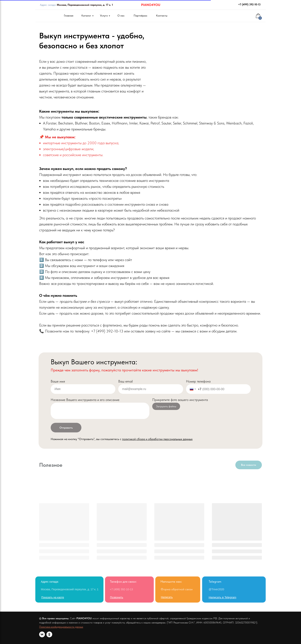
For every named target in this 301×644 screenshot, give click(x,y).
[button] (167, 597)
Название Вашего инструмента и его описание (85, 400)
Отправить (66, 428)
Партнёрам (140, 16)
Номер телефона (198, 381)
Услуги (104, 16)
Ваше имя (58, 381)
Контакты (162, 16)
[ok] (49, 634)
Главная (69, 16)
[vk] (42, 634)
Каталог (86, 16)
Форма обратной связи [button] (177, 589)
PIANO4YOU (151, 5)
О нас (121, 16)
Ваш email (125, 381)
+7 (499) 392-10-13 (249, 4)
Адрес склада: (76, 5)
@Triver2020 (216, 589)
